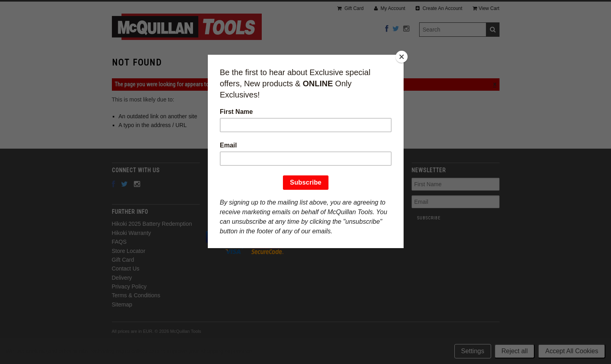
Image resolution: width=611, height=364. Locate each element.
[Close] (402, 57)
